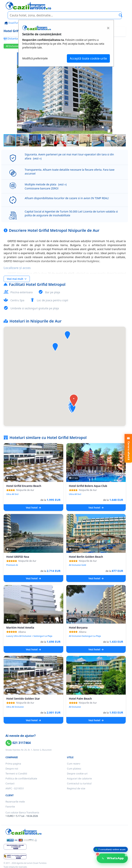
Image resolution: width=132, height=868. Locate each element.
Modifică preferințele (35, 58)
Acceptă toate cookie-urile (88, 58)
